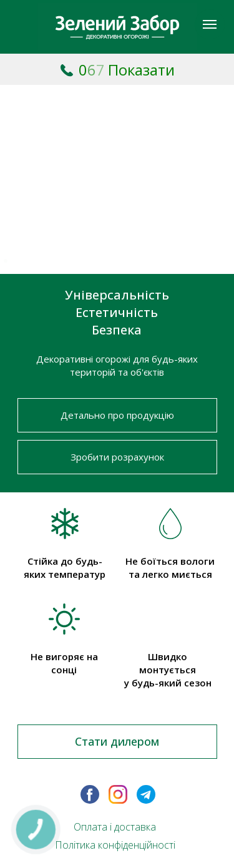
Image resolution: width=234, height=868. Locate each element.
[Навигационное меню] (210, 24)
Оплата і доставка (115, 827)
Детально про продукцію (117, 415)
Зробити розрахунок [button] (117, 457)
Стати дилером (117, 741)
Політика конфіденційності (115, 845)
